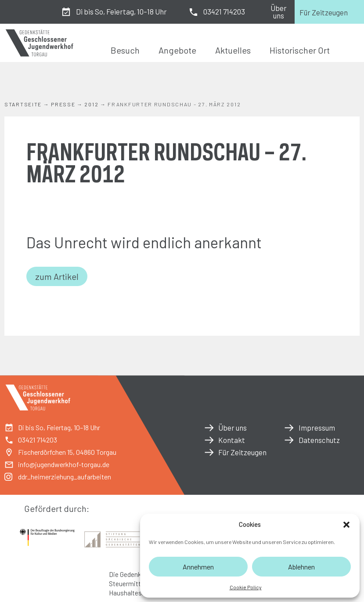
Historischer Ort (300, 50)
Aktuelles (233, 50)
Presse (63, 104)
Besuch (125, 50)
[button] (346, 525)
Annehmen (198, 567)
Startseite (23, 104)
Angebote (177, 50)
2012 (91, 104)
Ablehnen (301, 567)
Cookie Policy (246, 587)
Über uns (279, 12)
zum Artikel (57, 276)
